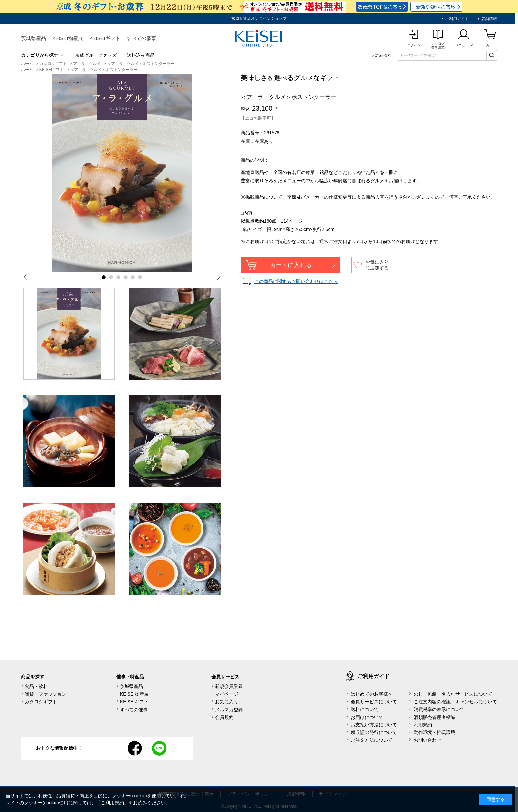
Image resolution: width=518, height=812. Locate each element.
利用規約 (423, 725)
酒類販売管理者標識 (434, 717)
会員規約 (224, 717)
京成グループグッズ (96, 55)
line (159, 748)
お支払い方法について (374, 725)
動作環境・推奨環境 (434, 732)
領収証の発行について (374, 732)
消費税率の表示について (439, 709)
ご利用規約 (112, 803)
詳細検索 (383, 55)
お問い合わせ (427, 740)
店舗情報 (488, 19)
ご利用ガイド (456, 19)
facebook (135, 748)
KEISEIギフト (105, 38)
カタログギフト (41, 702)
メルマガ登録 (229, 710)
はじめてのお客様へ (372, 694)
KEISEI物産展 (68, 38)
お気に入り (227, 702)
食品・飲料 (36, 686)
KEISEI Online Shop (259, 39)
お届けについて (367, 717)
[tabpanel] (122, 173)
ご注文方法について (372, 740)
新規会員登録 (229, 686)
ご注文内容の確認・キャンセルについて (455, 702)
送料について (365, 709)
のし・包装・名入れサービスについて (453, 694)
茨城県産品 (34, 38)
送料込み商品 (141, 55)
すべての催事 (141, 38)
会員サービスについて (374, 702)
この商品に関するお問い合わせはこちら (296, 281)
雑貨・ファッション (46, 694)
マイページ (227, 694)
